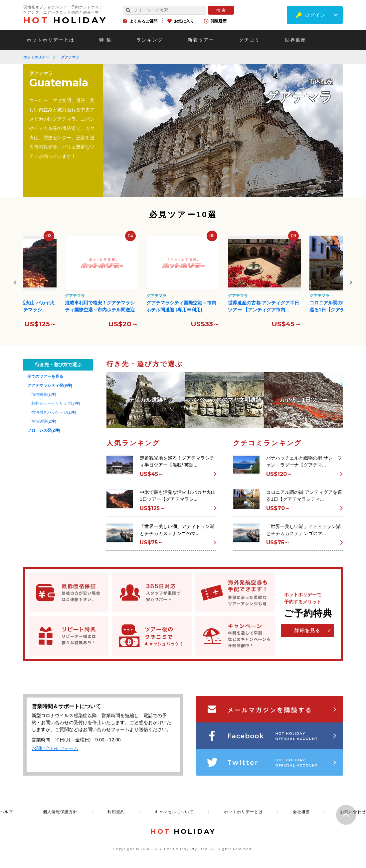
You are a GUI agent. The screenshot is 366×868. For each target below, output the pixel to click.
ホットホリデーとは (51, 40)
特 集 (105, 40)
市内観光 (44, 394)
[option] (223, 131)
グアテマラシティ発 (50, 385)
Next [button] (351, 282)
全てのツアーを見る (45, 377)
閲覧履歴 (219, 21)
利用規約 (116, 812)
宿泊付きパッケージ (54, 412)
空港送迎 (44, 421)
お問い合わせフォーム (55, 748)
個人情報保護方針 (60, 812)
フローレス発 (44, 430)
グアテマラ (70, 57)
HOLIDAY (65, 20)
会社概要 (301, 812)
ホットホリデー (36, 57)
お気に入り (184, 21)
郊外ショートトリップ (56, 403)
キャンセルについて (174, 812)
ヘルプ (6, 812)
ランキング (150, 40)
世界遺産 (295, 40)
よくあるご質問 (143, 21)
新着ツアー (201, 40)
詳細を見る (307, 630)
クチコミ (250, 40)
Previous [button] (15, 282)
